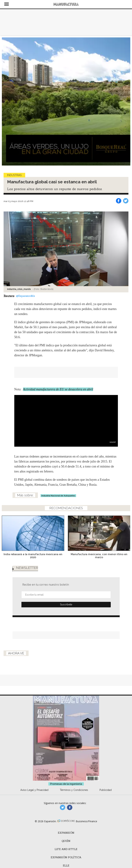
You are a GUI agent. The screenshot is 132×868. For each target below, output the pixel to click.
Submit (66, 605)
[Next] (126, 101)
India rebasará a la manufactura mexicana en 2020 (33, 556)
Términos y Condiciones (74, 790)
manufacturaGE (63, 807)
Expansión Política (66, 857)
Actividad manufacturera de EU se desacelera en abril (58, 389)
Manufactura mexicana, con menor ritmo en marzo (99, 556)
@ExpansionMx (25, 296)
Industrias (14, 175)
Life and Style (66, 849)
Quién (66, 841)
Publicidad (106, 790)
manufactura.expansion (70, 807)
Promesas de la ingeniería (66, 784)
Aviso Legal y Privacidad (34, 790)
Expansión (66, 833)
